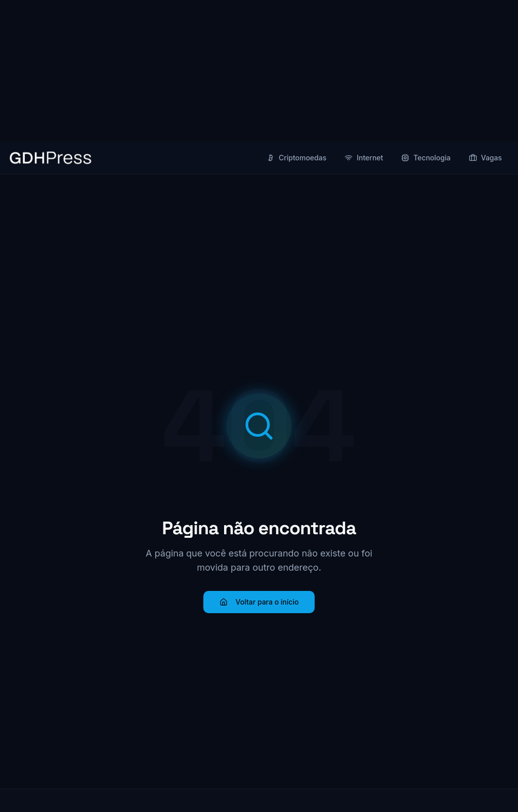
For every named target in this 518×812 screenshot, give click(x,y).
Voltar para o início (259, 602)
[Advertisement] (259, 71)
